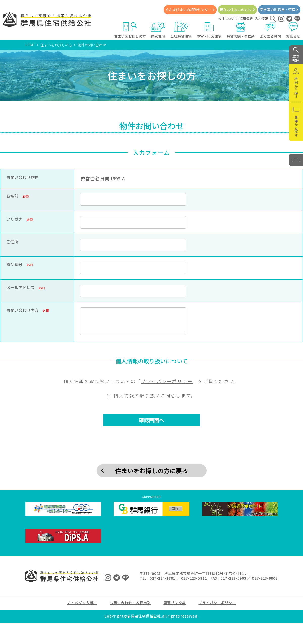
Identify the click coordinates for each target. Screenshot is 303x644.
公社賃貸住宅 (181, 30)
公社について (228, 19)
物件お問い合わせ (92, 45)
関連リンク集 (175, 603)
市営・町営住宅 (209, 30)
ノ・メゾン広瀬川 (82, 603)
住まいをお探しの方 (130, 30)
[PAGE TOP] (296, 160)
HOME (30, 45)
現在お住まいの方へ (236, 10)
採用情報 (246, 19)
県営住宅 (158, 30)
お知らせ (293, 30)
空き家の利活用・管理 (277, 10)
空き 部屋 (296, 55)
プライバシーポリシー (167, 381)
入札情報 (261, 19)
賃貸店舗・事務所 (241, 30)
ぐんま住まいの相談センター (188, 10)
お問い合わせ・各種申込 (130, 603)
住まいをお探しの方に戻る (151, 471)
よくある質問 (270, 30)
